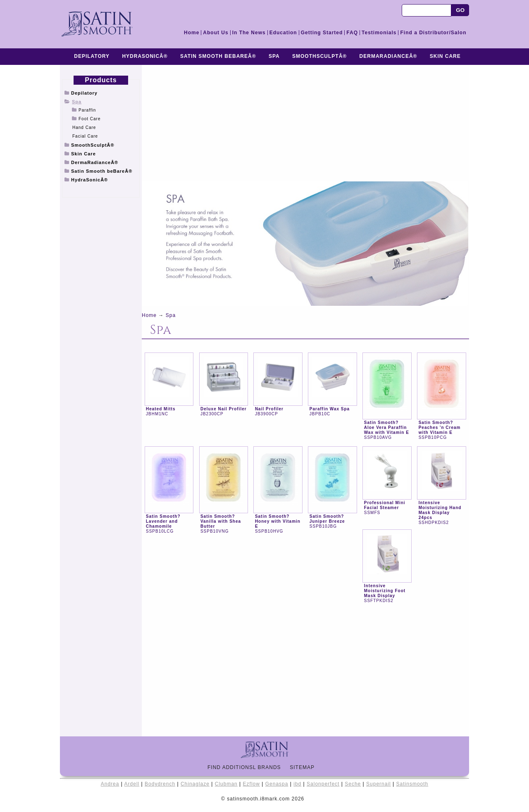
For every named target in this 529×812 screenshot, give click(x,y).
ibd (297, 784)
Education (283, 33)
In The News (249, 33)
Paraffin (87, 110)
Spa (274, 56)
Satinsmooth (412, 784)
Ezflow (251, 784)
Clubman (226, 784)
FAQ (352, 33)
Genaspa (277, 784)
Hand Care (84, 127)
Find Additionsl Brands (248, 767)
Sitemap (306, 767)
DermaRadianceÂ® (388, 56)
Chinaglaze (195, 784)
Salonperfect (323, 784)
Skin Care (445, 56)
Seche (353, 784)
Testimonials (379, 33)
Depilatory (92, 56)
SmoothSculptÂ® (319, 56)
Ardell (132, 784)
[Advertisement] (101, 342)
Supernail (379, 784)
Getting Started (322, 33)
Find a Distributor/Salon (433, 33)
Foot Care (89, 119)
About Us (216, 33)
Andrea (110, 784)
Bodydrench (160, 784)
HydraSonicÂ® (145, 56)
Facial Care (85, 136)
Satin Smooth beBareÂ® (218, 56)
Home (192, 33)
